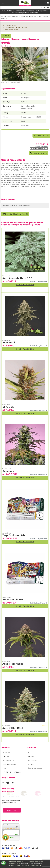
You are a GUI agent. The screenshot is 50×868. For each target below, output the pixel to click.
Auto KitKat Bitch (13, 728)
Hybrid (30, 16)
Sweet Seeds (7, 597)
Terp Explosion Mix (14, 535)
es (38, 8)
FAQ (4, 768)
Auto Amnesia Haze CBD (17, 278)
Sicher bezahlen (9, 845)
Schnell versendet (10, 853)
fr (44, 8)
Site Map (31, 756)
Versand (6, 752)
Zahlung (6, 756)
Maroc (5, 18)
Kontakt (31, 764)
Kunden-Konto (9, 760)
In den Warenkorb (38, 153)
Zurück (6, 36)
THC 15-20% (37, 16)
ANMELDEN (12, 810)
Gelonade (8, 471)
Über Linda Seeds (35, 768)
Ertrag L (45, 16)
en (40, 8)
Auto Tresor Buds (13, 664)
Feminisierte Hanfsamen (18, 16)
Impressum (32, 760)
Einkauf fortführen (41, 136)
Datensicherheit (10, 764)
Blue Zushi (9, 342)
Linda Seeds (6, 726)
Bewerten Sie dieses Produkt (15, 214)
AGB (29, 752)
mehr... (17, 835)
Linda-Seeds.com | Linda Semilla (31, 864)
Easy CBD (8, 407)
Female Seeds (6, 46)
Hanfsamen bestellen (12, 772)
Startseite (5, 16)
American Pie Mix (13, 600)
